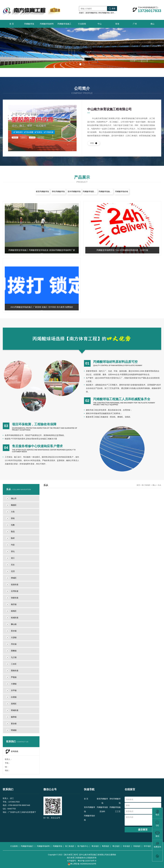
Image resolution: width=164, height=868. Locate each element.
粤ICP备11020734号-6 (87, 861)
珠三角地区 (146, 485)
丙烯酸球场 (29, 24)
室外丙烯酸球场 (116, 13)
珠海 (117, 24)
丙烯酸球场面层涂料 (90, 191)
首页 (138, 485)
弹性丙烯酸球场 (104, 13)
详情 (94, 143)
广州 (135, 24)
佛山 (152, 24)
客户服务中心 (83, 846)
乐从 (160, 485)
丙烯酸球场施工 (64, 24)
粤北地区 (117, 846)
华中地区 (148, 846)
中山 (100, 24)
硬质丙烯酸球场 (92, 13)
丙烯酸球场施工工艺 (106, 191)
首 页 (12, 24)
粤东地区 (96, 846)
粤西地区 (106, 846)
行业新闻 (82, 24)
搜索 (112, 9)
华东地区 (127, 846)
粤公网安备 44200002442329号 (82, 864)
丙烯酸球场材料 (47, 24)
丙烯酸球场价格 (122, 191)
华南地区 (137, 846)
